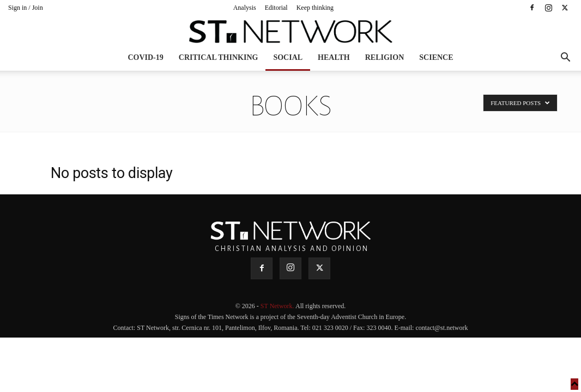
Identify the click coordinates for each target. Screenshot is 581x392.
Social (288, 57)
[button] (565, 59)
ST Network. (278, 306)
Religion (385, 57)
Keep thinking (315, 8)
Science (436, 57)
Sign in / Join (26, 8)
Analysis (245, 8)
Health (334, 57)
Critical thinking (219, 57)
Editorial (276, 8)
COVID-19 (145, 57)
